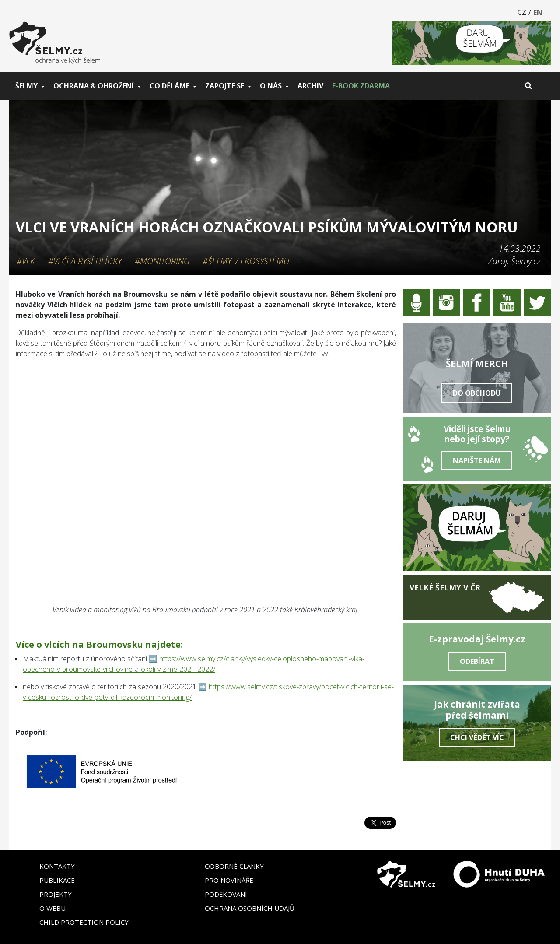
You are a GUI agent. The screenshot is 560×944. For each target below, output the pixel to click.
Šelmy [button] (26, 86)
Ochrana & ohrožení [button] (94, 86)
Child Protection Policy (84, 922)
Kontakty (57, 866)
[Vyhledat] (478, 86)
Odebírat (477, 661)
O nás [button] (271, 86)
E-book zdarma (361, 86)
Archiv (310, 86)
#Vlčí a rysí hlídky (85, 261)
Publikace (57, 880)
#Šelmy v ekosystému (246, 261)
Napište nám (477, 460)
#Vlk (26, 261)
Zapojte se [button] (225, 86)
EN (538, 12)
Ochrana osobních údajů (250, 908)
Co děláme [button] (170, 86)
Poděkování (226, 894)
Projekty (56, 894)
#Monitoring (162, 261)
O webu (52, 908)
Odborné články (234, 866)
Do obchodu (477, 393)
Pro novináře (229, 880)
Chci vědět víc (477, 737)
